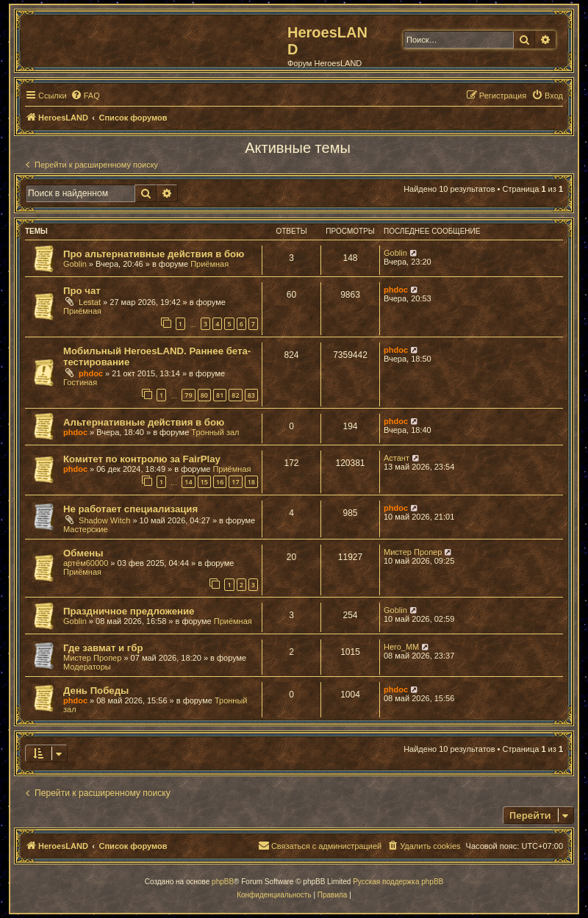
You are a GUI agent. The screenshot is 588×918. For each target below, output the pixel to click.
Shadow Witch (104, 520)
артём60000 (86, 563)
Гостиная (80, 382)
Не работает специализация (130, 509)
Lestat (90, 302)
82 (235, 395)
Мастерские (86, 529)
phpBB (223, 882)
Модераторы (87, 667)
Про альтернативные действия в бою (154, 254)
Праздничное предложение (129, 611)
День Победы (96, 691)
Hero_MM (401, 647)
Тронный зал (215, 432)
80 (204, 395)
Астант (397, 458)
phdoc (396, 290)
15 (204, 482)
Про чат (82, 291)
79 (188, 395)
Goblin (75, 264)
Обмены (83, 553)
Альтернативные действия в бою (144, 422)
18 (251, 482)
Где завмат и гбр (103, 648)
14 (188, 482)
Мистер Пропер (413, 552)
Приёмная (209, 264)
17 (235, 482)
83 (251, 395)
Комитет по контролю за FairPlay (142, 459)
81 (220, 395)
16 (220, 482)
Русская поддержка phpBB (398, 882)
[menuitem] (85, 96)
